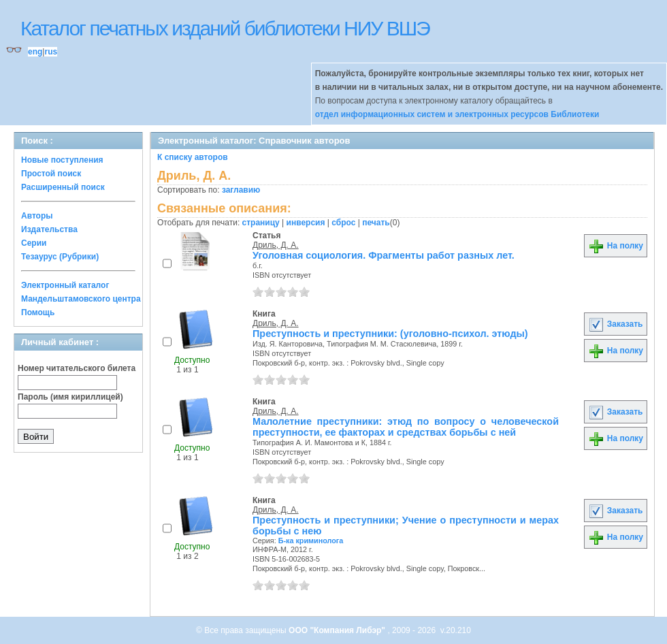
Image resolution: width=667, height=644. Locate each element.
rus (51, 52)
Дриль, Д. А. (276, 245)
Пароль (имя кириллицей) (70, 397)
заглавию (241, 190)
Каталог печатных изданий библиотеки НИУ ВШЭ (225, 28)
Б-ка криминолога (311, 541)
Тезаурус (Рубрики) (60, 257)
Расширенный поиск (63, 187)
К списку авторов (193, 157)
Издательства (49, 229)
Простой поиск (51, 174)
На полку (616, 246)
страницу (261, 223)
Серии (34, 243)
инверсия (306, 223)
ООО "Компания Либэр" (338, 630)
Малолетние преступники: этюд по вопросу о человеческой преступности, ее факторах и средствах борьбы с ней (406, 427)
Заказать (615, 324)
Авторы (37, 216)
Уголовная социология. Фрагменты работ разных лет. (384, 255)
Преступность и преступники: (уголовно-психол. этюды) (390, 334)
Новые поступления (62, 160)
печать (376, 223)
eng (35, 52)
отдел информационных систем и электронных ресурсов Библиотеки (457, 114)
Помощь (38, 312)
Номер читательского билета (77, 368)
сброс (343, 223)
